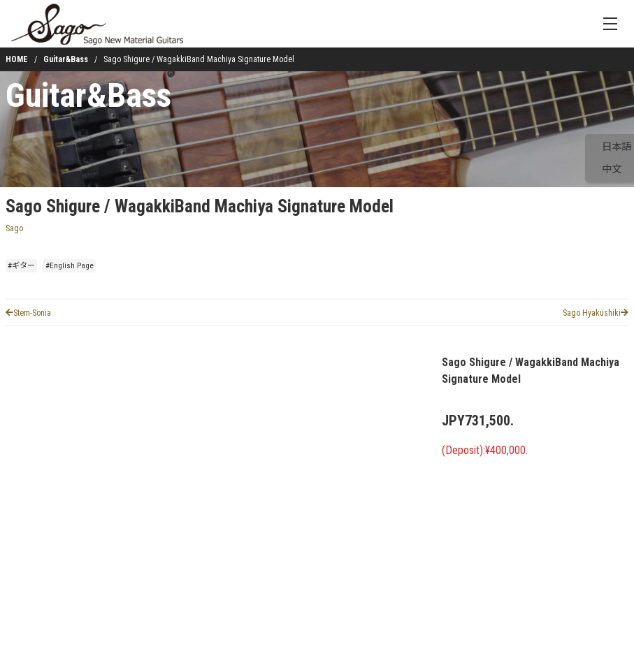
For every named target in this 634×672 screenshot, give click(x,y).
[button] (45, 605)
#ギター (21, 266)
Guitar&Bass (66, 59)
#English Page (70, 266)
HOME (17, 59)
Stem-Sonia (28, 313)
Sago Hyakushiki (596, 313)
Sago (14, 228)
